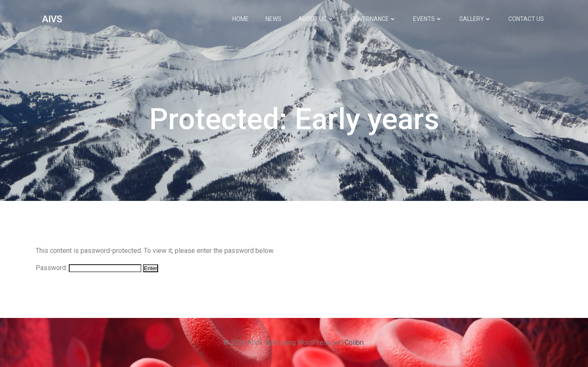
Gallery (475, 19)
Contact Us (526, 19)
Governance (374, 19)
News (273, 19)
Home (241, 19)
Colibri (354, 342)
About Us (316, 19)
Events (428, 19)
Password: (88, 268)
